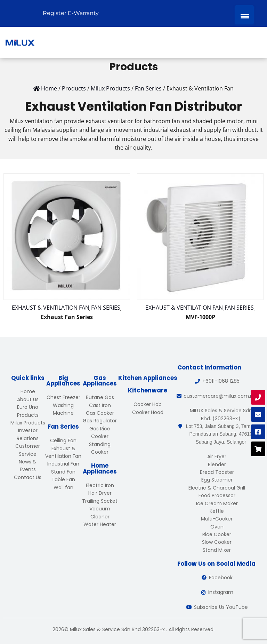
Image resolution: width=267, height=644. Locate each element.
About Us (28, 399)
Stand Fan (63, 472)
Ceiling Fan (63, 440)
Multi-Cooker (217, 519)
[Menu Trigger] (244, 15)
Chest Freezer (63, 397)
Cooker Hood (148, 412)
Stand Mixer (217, 550)
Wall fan (63, 487)
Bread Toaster (217, 472)
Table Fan (63, 479)
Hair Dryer (100, 493)
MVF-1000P (200, 317)
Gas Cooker (100, 413)
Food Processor (217, 495)
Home (28, 391)
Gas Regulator (100, 421)
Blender (217, 464)
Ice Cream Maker (217, 503)
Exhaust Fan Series (67, 317)
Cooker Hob (148, 404)
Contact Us (28, 477)
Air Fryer (217, 456)
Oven (217, 527)
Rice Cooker (217, 534)
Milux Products (28, 423)
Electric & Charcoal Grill (217, 488)
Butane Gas (100, 397)
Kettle (217, 511)
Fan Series (106, 308)
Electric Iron (100, 485)
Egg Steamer (217, 480)
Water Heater (100, 524)
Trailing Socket (100, 501)
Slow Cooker (217, 542)
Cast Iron (100, 405)
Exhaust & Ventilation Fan (51, 308)
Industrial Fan (63, 464)
